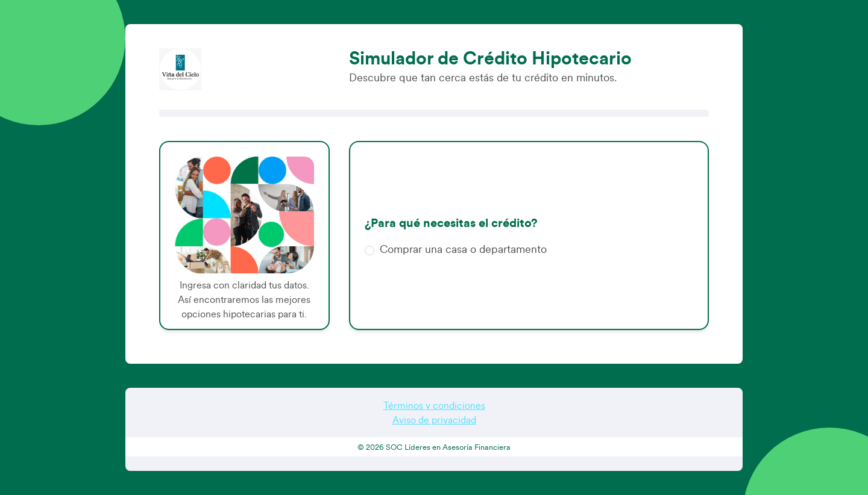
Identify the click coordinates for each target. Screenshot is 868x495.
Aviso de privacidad (434, 420)
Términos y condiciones (434, 406)
